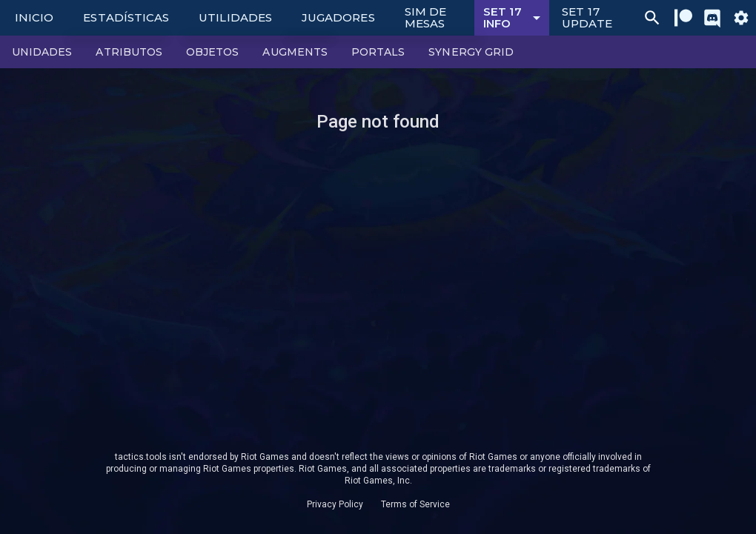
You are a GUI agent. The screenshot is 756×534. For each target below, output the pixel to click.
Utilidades (235, 17)
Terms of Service (415, 504)
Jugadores (338, 17)
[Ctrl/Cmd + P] (652, 18)
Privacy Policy (335, 504)
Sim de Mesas (425, 17)
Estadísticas (126, 17)
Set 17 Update (587, 17)
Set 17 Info (514, 17)
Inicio (34, 17)
